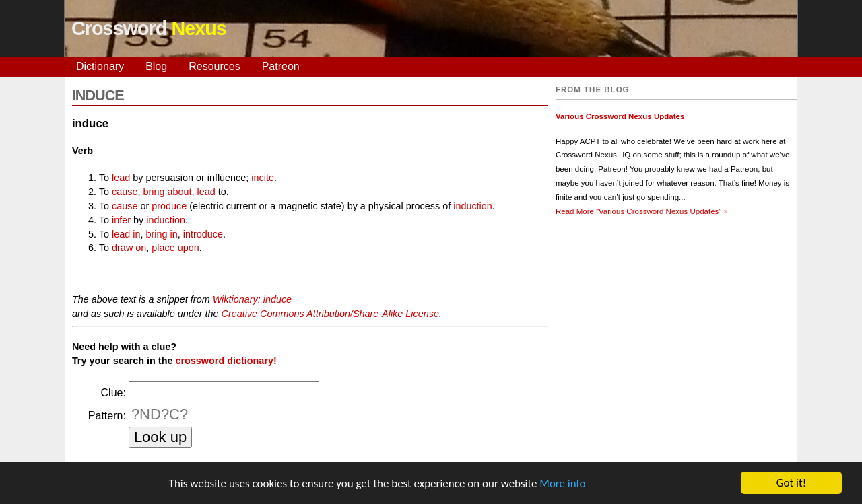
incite (263, 178)
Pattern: (107, 416)
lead (121, 178)
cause (125, 192)
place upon (175, 248)
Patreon (281, 66)
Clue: (113, 393)
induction (473, 206)
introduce (203, 234)
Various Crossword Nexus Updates (620, 116)
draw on (129, 248)
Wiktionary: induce (252, 299)
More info (562, 484)
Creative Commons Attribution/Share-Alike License (330, 314)
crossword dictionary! (226, 361)
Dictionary (100, 66)
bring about (167, 192)
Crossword (149, 28)
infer (121, 220)
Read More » (642, 211)
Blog (156, 66)
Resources (214, 66)
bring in (161, 234)
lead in (126, 234)
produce (169, 206)
